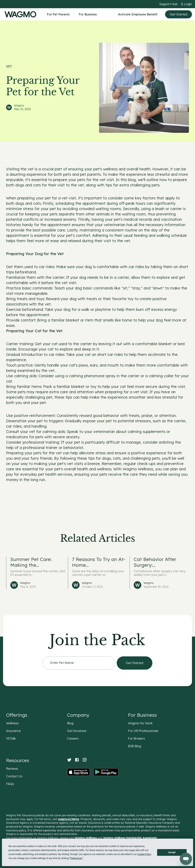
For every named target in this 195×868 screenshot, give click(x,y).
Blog (70, 723)
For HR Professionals (143, 731)
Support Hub (168, 4)
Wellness (12, 723)
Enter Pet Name (62, 663)
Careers (73, 738)
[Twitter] (69, 760)
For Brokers (136, 738)
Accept (172, 852)
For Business (88, 14)
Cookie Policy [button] (144, 854)
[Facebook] (77, 760)
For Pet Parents (58, 14)
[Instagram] (85, 760)
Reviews (12, 769)
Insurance (13, 731)
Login (188, 4)
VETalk (11, 738)
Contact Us (14, 776)
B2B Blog (135, 746)
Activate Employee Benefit (138, 14)
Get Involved (77, 731)
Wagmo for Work (140, 723)
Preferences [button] (76, 858)
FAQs (10, 784)
